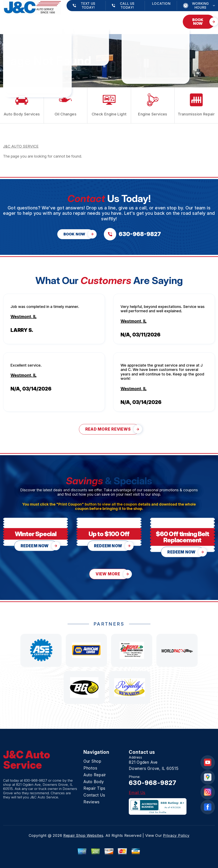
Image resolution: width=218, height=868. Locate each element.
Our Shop (13, 19)
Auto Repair (69, 19)
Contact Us (16, 24)
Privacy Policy (176, 835)
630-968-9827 (36, 780)
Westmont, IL (23, 317)
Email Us (137, 793)
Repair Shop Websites (83, 835)
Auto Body (101, 19)
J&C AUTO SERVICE (21, 146)
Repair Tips (133, 19)
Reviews (46, 24)
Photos (39, 19)
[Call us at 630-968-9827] (132, 234)
